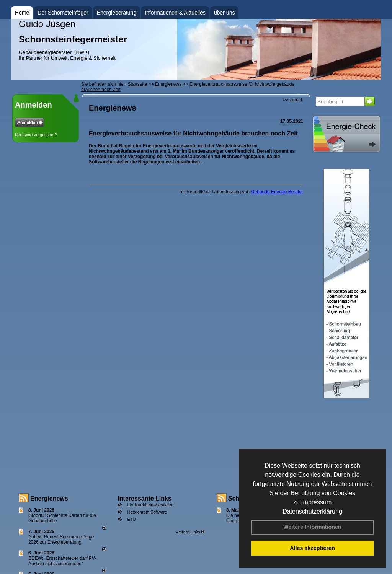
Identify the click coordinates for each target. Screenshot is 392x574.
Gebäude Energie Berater (277, 192)
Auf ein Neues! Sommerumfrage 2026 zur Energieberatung (61, 540)
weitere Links (190, 532)
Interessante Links (145, 498)
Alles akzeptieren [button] (312, 548)
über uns (224, 13)
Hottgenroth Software (147, 512)
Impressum (316, 502)
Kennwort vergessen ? (36, 135)
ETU (131, 519)
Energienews (49, 498)
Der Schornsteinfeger (63, 13)
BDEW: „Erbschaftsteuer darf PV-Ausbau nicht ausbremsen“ (62, 561)
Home (22, 13)
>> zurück (293, 100)
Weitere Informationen (312, 527)
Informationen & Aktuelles (175, 13)
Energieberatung (117, 13)
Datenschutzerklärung (312, 511)
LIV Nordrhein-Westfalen (150, 505)
